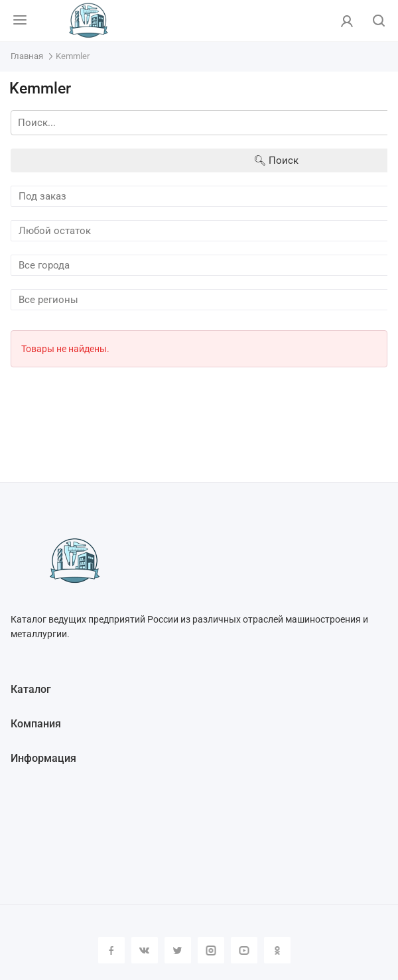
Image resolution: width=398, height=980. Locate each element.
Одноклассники (277, 950)
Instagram (211, 950)
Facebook (111, 950)
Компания (36, 724)
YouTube (244, 950)
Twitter (178, 950)
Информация (43, 758)
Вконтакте (145, 950)
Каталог (31, 689)
